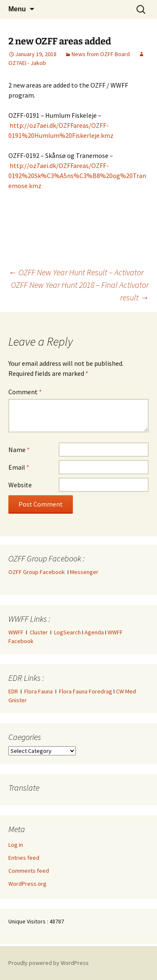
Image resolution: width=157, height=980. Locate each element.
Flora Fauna (39, 691)
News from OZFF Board (101, 54)
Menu (17, 9)
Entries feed (24, 858)
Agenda (94, 632)
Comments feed (29, 871)
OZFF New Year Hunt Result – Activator (76, 272)
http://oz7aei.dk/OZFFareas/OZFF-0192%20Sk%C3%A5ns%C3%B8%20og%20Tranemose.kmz (77, 176)
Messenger (84, 572)
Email (19, 467)
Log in (16, 845)
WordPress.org (27, 884)
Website (20, 485)
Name (19, 450)
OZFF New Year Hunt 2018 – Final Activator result (80, 291)
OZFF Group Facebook (38, 572)
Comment (25, 392)
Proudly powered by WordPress (49, 963)
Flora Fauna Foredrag (86, 691)
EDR (13, 691)
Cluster (39, 632)
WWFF (16, 632)
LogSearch (67, 632)
